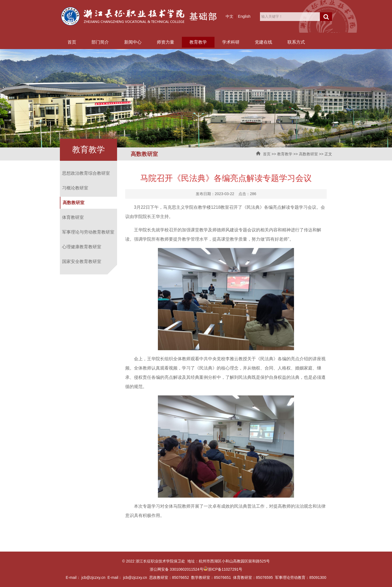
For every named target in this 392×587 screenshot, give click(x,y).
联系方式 (296, 42)
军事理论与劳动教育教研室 (88, 232)
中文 (229, 16)
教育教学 (198, 42)
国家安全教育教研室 (82, 261)
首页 (72, 42)
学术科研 (231, 42)
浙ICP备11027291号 (225, 569)
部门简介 (100, 42)
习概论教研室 (75, 188)
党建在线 (264, 42)
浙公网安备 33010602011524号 (179, 569)
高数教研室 (308, 154)
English (244, 16)
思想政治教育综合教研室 (86, 173)
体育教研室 (73, 217)
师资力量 (166, 42)
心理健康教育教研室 (82, 247)
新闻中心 (133, 42)
